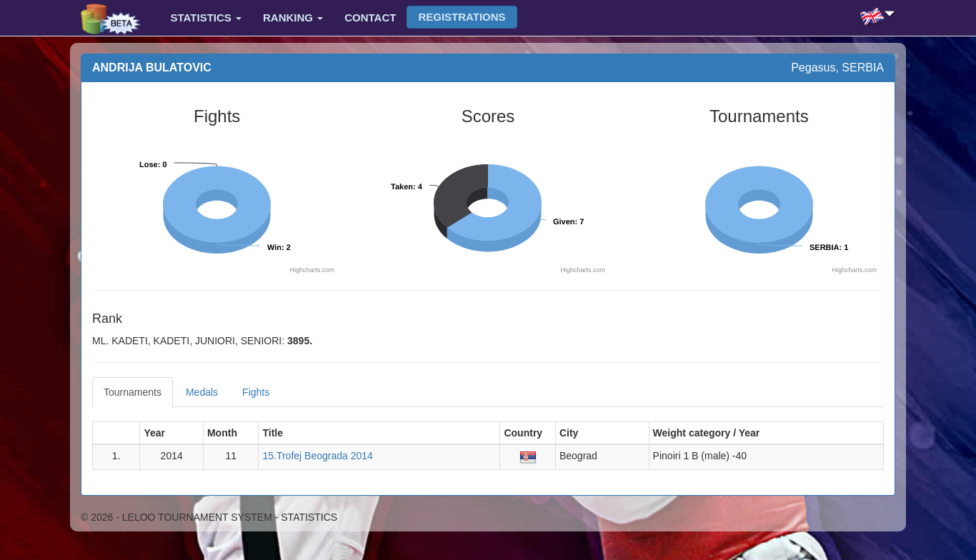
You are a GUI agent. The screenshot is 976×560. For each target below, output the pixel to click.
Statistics (206, 17)
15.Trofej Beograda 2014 (317, 456)
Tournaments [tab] (133, 392)
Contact (370, 17)
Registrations (462, 17)
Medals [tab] (202, 392)
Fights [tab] (256, 392)
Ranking (293, 17)
